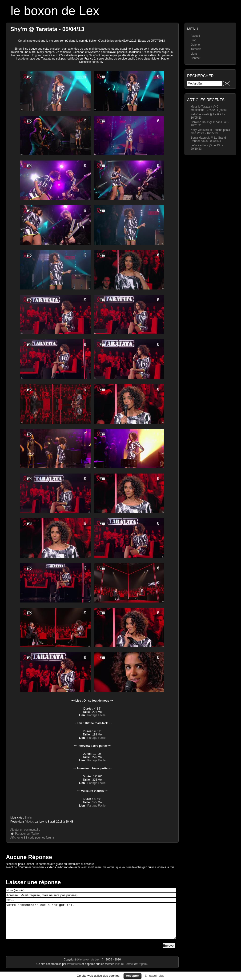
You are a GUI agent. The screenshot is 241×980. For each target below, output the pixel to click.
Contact (195, 58)
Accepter (133, 976)
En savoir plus (154, 976)
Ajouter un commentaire (25, 830)
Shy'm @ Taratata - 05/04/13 (47, 29)
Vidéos (29, 822)
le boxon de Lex (55, 11)
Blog (193, 40)
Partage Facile (96, 715)
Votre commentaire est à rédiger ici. (91, 924)
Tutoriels (196, 49)
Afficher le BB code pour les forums (32, 838)
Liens (194, 54)
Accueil (195, 36)
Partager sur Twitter (27, 834)
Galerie (195, 45)
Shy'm (29, 818)
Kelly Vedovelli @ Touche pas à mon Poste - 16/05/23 (210, 132)
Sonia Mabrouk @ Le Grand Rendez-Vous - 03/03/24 (208, 139)
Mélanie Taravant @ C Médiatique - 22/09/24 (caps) (209, 108)
